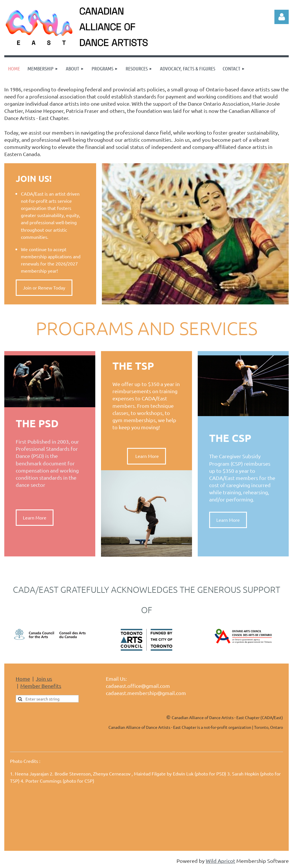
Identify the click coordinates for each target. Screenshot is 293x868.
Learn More (35, 517)
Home (23, 679)
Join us (44, 679)
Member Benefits (41, 686)
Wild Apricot (220, 861)
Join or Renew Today (44, 288)
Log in (282, 17)
